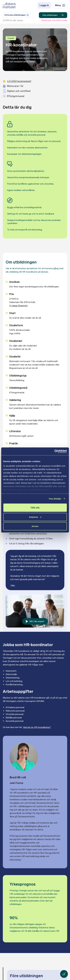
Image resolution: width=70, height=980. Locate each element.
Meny (60, 5)
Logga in (44, 5)
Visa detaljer (55, 499)
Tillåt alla (35, 508)
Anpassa (35, 517)
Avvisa (35, 526)
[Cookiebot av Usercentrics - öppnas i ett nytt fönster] (54, 451)
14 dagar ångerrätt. (19, 306)
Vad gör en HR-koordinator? (37, 727)
